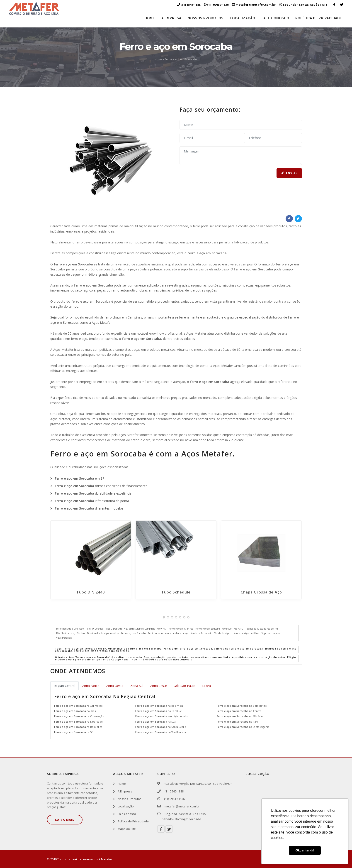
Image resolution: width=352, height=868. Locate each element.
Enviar (289, 173)
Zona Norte (91, 686)
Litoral (207, 686)
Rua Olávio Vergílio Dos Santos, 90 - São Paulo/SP (197, 784)
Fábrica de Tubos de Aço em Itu (262, 629)
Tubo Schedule (176, 592)
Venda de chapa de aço (177, 633)
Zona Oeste (115, 686)
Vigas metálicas (64, 638)
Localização (242, 18)
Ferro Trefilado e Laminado (70, 629)
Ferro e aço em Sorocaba (181, 59)
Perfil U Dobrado (95, 629)
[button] (164, 617)
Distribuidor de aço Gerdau (70, 633)
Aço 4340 (239, 629)
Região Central (64, 686)
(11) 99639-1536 (173, 799)
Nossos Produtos (205, 18)
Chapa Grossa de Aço (261, 592)
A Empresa (171, 18)
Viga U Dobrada (114, 629)
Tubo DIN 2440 (91, 592)
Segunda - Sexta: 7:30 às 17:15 (303, 5)
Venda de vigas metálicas (246, 633)
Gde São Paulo (184, 686)
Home (149, 18)
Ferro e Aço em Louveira (208, 629)
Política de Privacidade (319, 18)
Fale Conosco (275, 18)
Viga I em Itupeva (271, 633)
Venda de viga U (223, 633)
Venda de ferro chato (201, 633)
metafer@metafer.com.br (181, 806)
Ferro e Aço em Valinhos (181, 629)
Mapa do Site (127, 829)
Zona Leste (158, 686)
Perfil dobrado (155, 633)
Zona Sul (137, 686)
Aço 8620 (227, 629)
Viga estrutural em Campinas (140, 629)
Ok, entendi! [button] (305, 850)
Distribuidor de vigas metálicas (103, 633)
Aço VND (162, 629)
